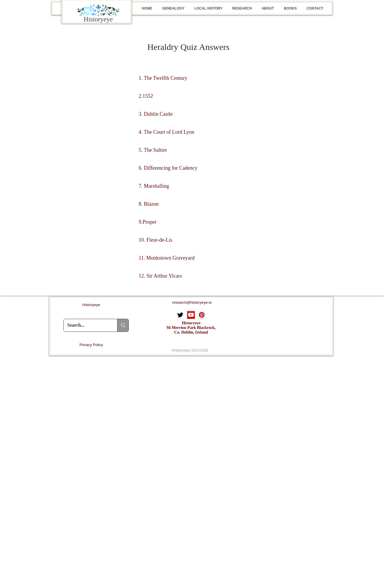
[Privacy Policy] (91, 345)
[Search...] (86, 325)
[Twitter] (180, 315)
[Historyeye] (91, 305)
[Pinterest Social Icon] (202, 315)
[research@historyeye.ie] (192, 303)
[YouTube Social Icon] (191, 315)
